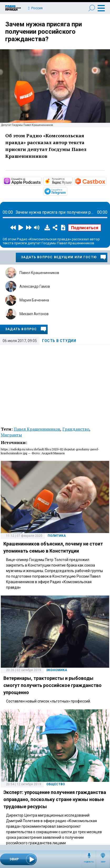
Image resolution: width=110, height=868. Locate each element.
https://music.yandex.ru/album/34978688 (72, 181)
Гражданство (76, 429)
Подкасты (89, 862)
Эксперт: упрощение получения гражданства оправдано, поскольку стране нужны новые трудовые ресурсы (55, 799)
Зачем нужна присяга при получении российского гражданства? (44, 32)
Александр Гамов (35, 286)
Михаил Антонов (34, 314)
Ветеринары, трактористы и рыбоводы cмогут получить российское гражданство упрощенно (52, 685)
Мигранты (11, 435)
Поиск (92, 8)
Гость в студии (59, 341)
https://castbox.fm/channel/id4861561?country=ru (106, 181)
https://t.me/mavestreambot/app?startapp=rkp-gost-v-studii (67, 191)
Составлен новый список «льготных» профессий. (48, 701)
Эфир (103, 862)
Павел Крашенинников (39, 273)
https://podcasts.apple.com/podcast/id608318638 (41, 181)
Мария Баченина (34, 300)
